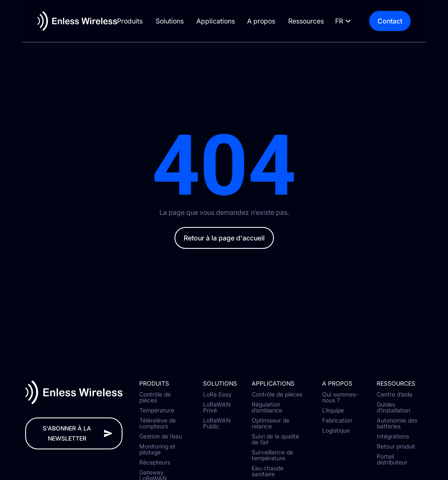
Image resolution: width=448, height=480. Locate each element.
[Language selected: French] (361, 21)
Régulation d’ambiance (267, 407)
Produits (129, 21)
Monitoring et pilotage (157, 449)
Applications (219, 21)
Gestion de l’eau (161, 436)
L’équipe (333, 410)
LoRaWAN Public (217, 423)
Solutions (171, 21)
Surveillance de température (272, 455)
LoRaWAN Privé (217, 407)
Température (157, 410)
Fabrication (337, 420)
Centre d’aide (395, 394)
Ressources (314, 21)
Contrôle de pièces (155, 397)
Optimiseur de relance (271, 423)
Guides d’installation (393, 407)
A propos (267, 21)
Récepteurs (155, 462)
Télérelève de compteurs (158, 423)
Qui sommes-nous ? (340, 397)
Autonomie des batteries (397, 423)
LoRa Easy (217, 394)
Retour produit (396, 446)
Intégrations (393, 436)
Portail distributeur (392, 459)
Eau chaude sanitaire (268, 471)
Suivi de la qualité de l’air (275, 439)
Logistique (336, 430)
